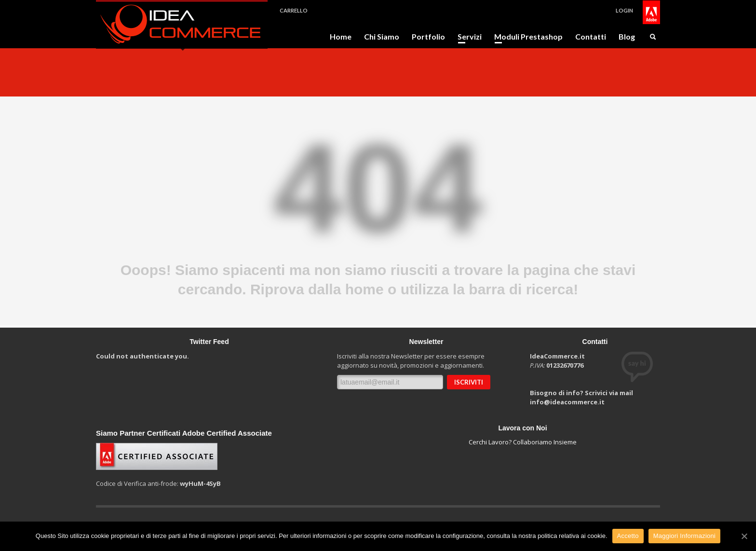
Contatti (591, 37)
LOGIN (624, 10)
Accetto (628, 536)
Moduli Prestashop (526, 37)
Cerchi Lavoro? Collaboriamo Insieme (523, 442)
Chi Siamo (382, 37)
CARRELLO (294, 10)
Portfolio (428, 37)
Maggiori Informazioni (685, 536)
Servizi (467, 37)
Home (341, 37)
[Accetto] (744, 536)
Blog (627, 37)
